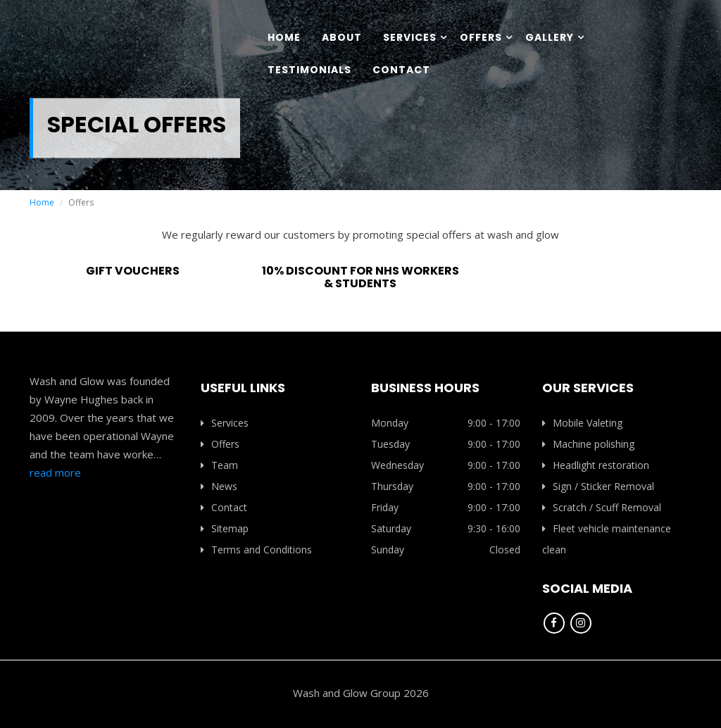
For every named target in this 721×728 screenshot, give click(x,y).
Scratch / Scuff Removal (602, 507)
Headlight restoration (596, 465)
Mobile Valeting (582, 423)
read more (55, 472)
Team (219, 465)
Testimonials (309, 70)
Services (410, 37)
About (342, 37)
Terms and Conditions (256, 550)
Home (284, 37)
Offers (481, 37)
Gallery (550, 37)
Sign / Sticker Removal (598, 486)
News (219, 486)
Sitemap (225, 528)
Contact (401, 70)
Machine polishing (588, 444)
